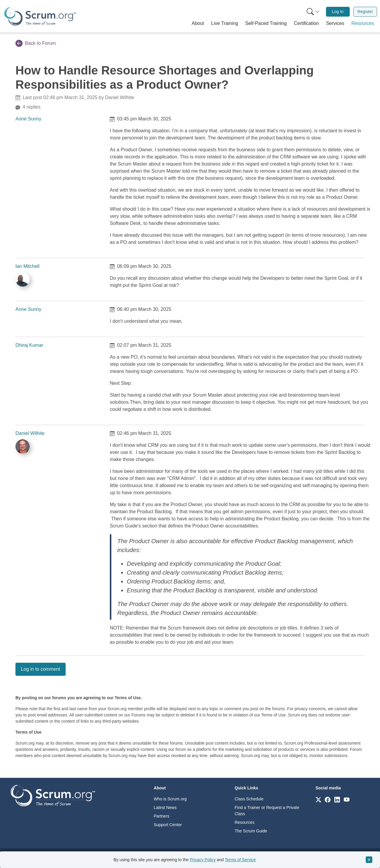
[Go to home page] (53, 795)
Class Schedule (249, 799)
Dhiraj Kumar (29, 345)
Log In (338, 12)
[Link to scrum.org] (318, 799)
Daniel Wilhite (30, 433)
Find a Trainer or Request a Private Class (267, 811)
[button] (198, 23)
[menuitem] (313, 12)
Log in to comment (41, 669)
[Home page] (40, 16)
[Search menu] (313, 12)
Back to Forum (36, 43)
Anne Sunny (28, 119)
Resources (244, 822)
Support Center (168, 825)
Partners (162, 816)
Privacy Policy (203, 860)
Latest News (165, 807)
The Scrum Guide (251, 831)
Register (365, 12)
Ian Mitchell (27, 266)
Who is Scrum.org (170, 799)
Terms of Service (240, 860)
